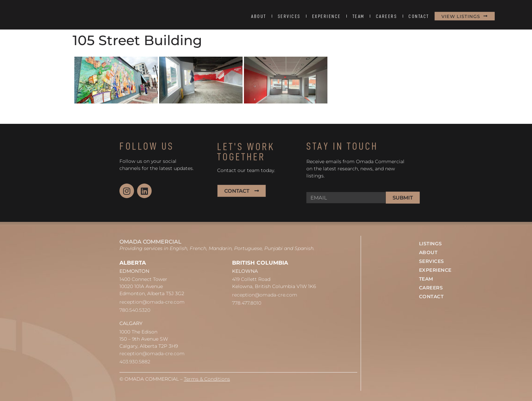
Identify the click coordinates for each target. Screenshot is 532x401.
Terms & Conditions (207, 379)
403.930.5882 (135, 362)
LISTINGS (431, 244)
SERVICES (289, 16)
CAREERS (387, 16)
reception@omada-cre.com (152, 302)
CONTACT (419, 16)
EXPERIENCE (327, 16)
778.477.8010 (247, 303)
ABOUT (259, 16)
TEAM (358, 16)
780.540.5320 (135, 310)
